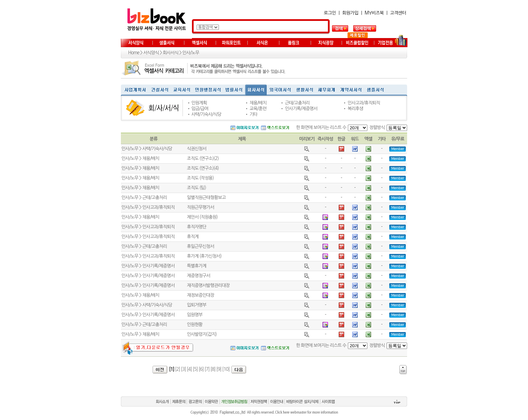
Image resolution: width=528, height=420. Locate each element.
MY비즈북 (374, 13)
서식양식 (151, 53)
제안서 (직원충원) (202, 217)
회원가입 (350, 13)
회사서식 (170, 53)
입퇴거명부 (197, 305)
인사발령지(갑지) (202, 334)
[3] (183, 369)
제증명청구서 (199, 276)
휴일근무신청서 (201, 246)
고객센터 (398, 13)
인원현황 (195, 325)
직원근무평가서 (201, 207)
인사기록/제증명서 (301, 109)
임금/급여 (200, 109)
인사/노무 (191, 53)
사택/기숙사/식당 (206, 114)
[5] (195, 369)
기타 (253, 114)
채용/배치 (258, 103)
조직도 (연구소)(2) (203, 158)
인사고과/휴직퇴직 (364, 103)
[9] (219, 369)
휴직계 (193, 237)
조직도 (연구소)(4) (203, 168)
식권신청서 (197, 149)
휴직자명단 (197, 227)
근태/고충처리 (297, 103)
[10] (226, 369)
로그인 (330, 13)
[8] (213, 369)
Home (134, 53)
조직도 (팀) (196, 188)
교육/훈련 (258, 109)
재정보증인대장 (201, 295)
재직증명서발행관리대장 (208, 285)
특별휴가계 (197, 266)
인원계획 (199, 103)
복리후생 (355, 109)
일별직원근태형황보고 (206, 198)
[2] (178, 369)
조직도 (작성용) (200, 178)
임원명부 (195, 315)
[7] (207, 369)
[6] (201, 369)
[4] (189, 369)
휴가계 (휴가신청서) (204, 256)
